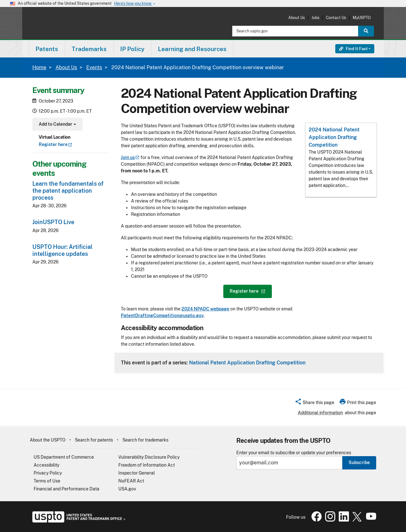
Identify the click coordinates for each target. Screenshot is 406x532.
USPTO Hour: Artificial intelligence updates (62, 250)
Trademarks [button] (89, 49)
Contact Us (336, 18)
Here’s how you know (135, 4)
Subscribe (359, 462)
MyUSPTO (362, 18)
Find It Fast (353, 49)
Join (130, 157)
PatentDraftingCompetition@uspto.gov (162, 316)
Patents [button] (47, 49)
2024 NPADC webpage (205, 309)
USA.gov (127, 489)
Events (94, 67)
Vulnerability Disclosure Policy (149, 457)
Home (39, 67)
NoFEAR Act (131, 481)
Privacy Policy (48, 473)
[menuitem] (47, 49)
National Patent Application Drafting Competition (247, 362)
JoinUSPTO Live (53, 222)
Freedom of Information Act (147, 465)
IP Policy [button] (132, 49)
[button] (314, 403)
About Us (297, 18)
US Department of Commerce (64, 457)
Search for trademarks (145, 440)
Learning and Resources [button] (192, 49)
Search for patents (94, 440)
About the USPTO (48, 440)
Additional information (320, 413)
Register (56, 144)
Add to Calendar (57, 125)
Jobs (315, 18)
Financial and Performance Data (66, 489)
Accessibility (46, 465)
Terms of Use (47, 481)
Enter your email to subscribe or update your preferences (294, 453)
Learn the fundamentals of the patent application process (68, 191)
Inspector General (137, 473)
